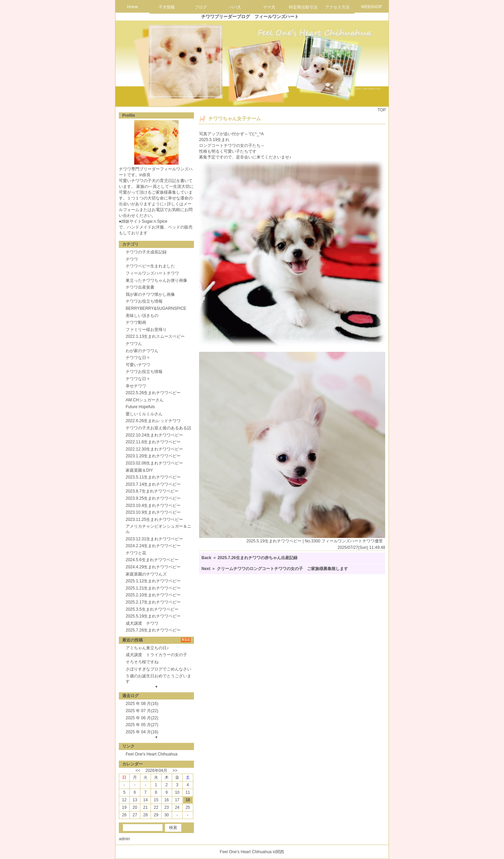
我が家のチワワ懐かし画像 (150, 294)
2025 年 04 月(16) (142, 732)
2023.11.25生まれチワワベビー (154, 519)
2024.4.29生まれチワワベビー (153, 567)
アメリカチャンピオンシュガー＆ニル (158, 529)
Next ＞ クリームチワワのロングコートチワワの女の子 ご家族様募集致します (275, 569)
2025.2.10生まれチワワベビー (153, 595)
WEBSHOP (371, 7)
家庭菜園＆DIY (139, 470)
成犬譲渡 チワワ (142, 623)
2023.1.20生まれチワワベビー (153, 456)
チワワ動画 (136, 322)
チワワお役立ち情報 (144, 301)
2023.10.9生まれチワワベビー (153, 512)
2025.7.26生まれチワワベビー (153, 630)
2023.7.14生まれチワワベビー (153, 484)
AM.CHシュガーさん (145, 400)
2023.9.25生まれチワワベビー (153, 498)
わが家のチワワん (142, 351)
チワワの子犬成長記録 (146, 252)
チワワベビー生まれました (150, 266)
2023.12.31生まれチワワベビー (154, 539)
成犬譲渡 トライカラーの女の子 (156, 655)
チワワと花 (136, 553)
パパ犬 (235, 7)
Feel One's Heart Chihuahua (152, 754)
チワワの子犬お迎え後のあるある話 (158, 428)
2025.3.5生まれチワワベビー (152, 609)
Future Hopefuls (140, 407)
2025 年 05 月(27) (142, 725)
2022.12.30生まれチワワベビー (154, 449)
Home (132, 7)
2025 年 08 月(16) (142, 704)
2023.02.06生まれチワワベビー (154, 463)
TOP (382, 110)
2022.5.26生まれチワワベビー (153, 393)
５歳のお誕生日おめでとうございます (158, 679)
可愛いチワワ (138, 365)
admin (124, 839)
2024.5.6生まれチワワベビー (152, 560)
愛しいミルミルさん (144, 414)
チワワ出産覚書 (140, 287)
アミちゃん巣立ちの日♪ (147, 648)
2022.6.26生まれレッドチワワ (153, 421)
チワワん (134, 344)
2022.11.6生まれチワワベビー (153, 442)
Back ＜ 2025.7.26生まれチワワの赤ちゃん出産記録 (249, 558)
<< (138, 771)
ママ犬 (269, 7)
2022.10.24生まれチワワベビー (154, 435)
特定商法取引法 (303, 7)
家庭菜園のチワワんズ (146, 574)
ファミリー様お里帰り (146, 330)
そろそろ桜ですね (142, 662)
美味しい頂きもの (142, 316)
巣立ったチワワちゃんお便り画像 (156, 280)
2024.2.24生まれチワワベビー (153, 546)
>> (175, 771)
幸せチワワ (136, 386)
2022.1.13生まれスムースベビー (155, 336)
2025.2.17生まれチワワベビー (153, 602)
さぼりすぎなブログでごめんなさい (158, 669)
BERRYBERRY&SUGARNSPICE (156, 308)
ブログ (201, 7)
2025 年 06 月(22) (142, 718)
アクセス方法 (337, 7)
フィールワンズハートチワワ (152, 273)
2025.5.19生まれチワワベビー (153, 616)
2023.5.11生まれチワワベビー (153, 477)
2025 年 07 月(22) (142, 711)
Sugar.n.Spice (155, 221)
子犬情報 (167, 7)
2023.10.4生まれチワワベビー (153, 505)
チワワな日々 (138, 358)
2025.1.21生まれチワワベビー (153, 588)
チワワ (132, 259)
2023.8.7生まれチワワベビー (152, 491)
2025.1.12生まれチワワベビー (153, 581)
